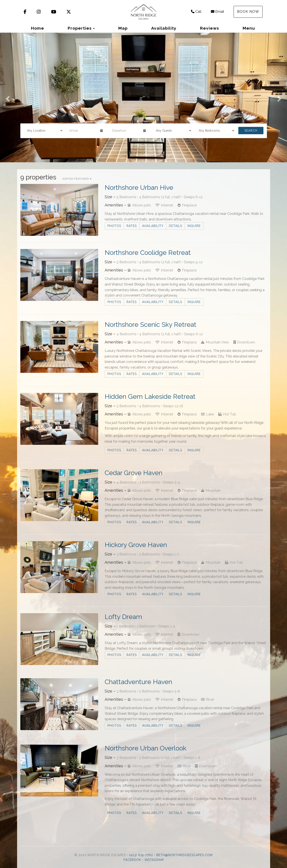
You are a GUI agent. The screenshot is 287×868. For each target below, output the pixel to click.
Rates (132, 226)
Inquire (194, 226)
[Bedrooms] (215, 131)
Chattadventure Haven (138, 682)
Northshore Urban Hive (139, 187)
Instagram (154, 860)
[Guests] (172, 131)
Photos (114, 226)
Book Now (248, 12)
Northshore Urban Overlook (146, 748)
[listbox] (143, 97)
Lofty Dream (123, 617)
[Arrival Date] (83, 131)
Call (196, 12)
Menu (249, 28)
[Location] (43, 131)
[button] (7, 97)
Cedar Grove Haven (134, 473)
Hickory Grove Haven (136, 545)
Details (176, 226)
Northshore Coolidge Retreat (148, 253)
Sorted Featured (77, 179)
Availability (164, 28)
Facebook (132, 860)
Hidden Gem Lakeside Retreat (150, 397)
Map (123, 28)
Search (251, 131)
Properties (80, 28)
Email (217, 12)
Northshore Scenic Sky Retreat (151, 325)
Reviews (210, 28)
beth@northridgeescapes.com (184, 855)
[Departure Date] (126, 131)
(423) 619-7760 (141, 855)
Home (38, 28)
